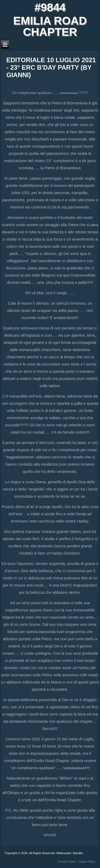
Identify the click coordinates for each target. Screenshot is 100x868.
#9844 (50, 7)
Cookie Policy (87, 862)
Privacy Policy (67, 862)
